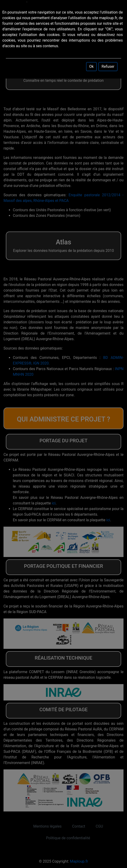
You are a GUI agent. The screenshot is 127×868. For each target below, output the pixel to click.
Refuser (108, 66)
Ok (91, 66)
